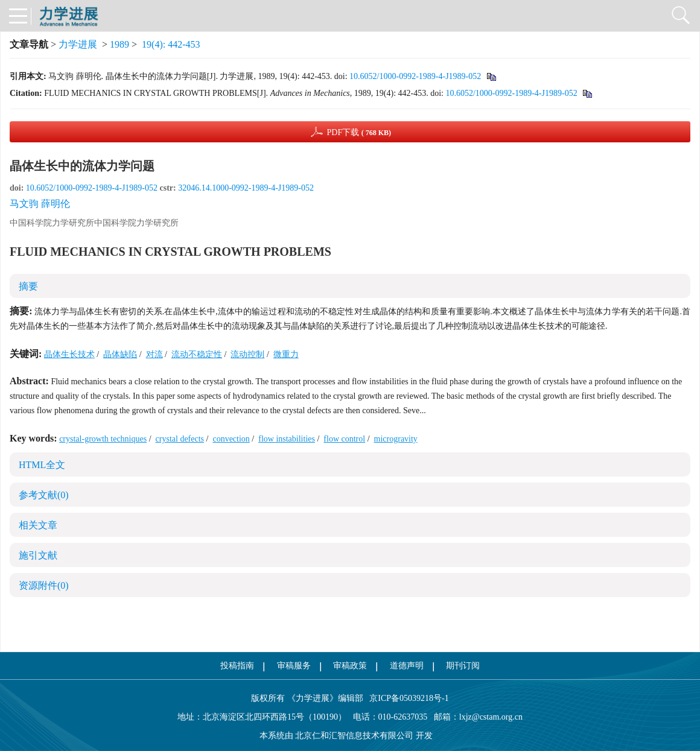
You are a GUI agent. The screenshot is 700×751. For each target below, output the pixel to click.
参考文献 (44, 495)
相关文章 (38, 525)
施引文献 (38, 555)
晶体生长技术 (69, 354)
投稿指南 (237, 666)
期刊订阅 (463, 666)
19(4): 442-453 (171, 44)
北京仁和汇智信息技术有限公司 (354, 736)
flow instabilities (287, 439)
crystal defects (180, 439)
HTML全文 (42, 465)
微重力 (286, 354)
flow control (344, 439)
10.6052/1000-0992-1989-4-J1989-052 (415, 76)
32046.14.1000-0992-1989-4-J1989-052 (246, 188)
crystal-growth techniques (103, 439)
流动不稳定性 (197, 354)
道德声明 (407, 666)
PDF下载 (359, 132)
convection (231, 439)
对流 (154, 354)
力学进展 (78, 44)
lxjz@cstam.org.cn (491, 717)
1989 (119, 44)
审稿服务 (294, 666)
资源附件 (44, 585)
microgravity (396, 439)
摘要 (28, 286)
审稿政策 (350, 666)
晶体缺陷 (120, 354)
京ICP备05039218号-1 (406, 698)
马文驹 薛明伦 (40, 204)
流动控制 (247, 354)
